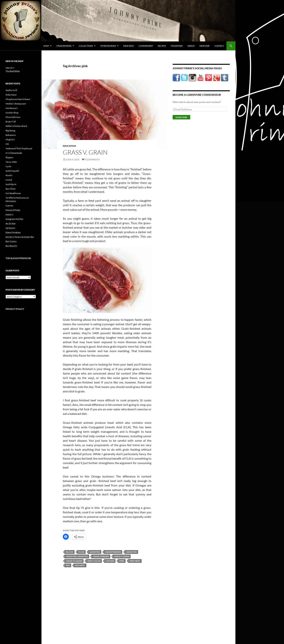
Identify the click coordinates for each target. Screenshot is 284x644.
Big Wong (10, 131)
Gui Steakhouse (13, 193)
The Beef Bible (13, 71)
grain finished (113, 552)
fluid (81, 552)
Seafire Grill (11, 90)
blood (70, 552)
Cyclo (8, 166)
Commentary (146, 46)
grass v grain (122, 556)
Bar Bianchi (11, 246)
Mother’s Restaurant (16, 104)
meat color (94, 561)
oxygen (110, 561)
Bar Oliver (11, 189)
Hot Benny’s (12, 108)
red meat (80, 565)
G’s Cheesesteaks (14, 153)
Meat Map (205, 46)
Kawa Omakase (13, 232)
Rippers (9, 157)
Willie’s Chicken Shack (16, 126)
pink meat (135, 561)
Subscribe (181, 117)
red (68, 565)
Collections (86, 46)
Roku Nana (11, 95)
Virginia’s (10, 139)
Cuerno (9, 206)
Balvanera (11, 135)
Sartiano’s (10, 228)
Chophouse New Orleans (18, 99)
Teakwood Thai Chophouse (19, 148)
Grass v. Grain (85, 152)
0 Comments (92, 159)
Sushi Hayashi (12, 171)
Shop (46, 46)
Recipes (162, 46)
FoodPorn (177, 46)
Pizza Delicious (13, 117)
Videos (191, 46)
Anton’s (9, 215)
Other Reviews (108, 46)
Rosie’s (9, 175)
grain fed (95, 552)
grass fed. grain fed (77, 556)
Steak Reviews (64, 46)
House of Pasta (13, 210)
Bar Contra (11, 241)
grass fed (131, 552)
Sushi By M (11, 184)
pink (122, 561)
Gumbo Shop (12, 113)
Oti (7, 144)
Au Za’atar (11, 223)
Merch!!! (10, 68)
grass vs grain (74, 561)
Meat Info (129, 46)
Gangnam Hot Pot (14, 219)
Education (69, 146)
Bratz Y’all (11, 122)
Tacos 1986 (11, 162)
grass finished (101, 556)
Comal (9, 180)
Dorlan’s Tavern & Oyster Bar (20, 237)
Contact (219, 46)
